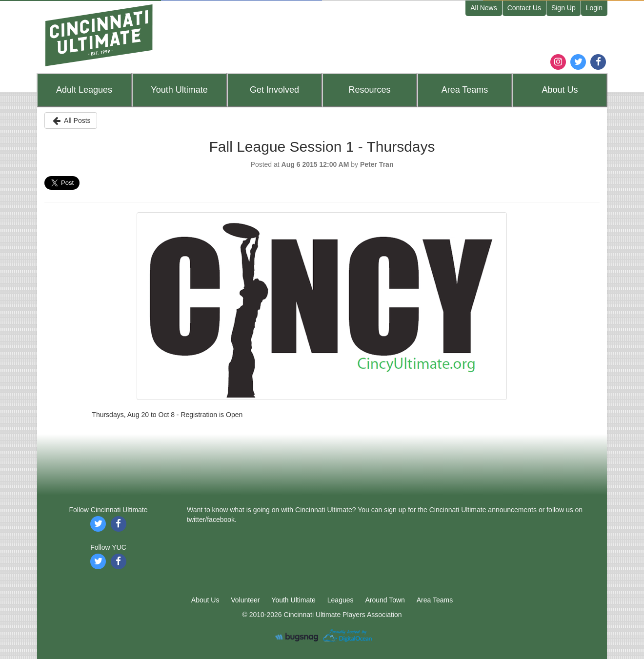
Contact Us (524, 8)
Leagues (84, 90)
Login (594, 8)
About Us (205, 600)
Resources (369, 90)
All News (483, 8)
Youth (179, 90)
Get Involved (274, 90)
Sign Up (563, 8)
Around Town (385, 600)
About (560, 90)
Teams (465, 90)
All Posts (71, 120)
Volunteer (245, 600)
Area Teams (435, 600)
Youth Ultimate (293, 600)
